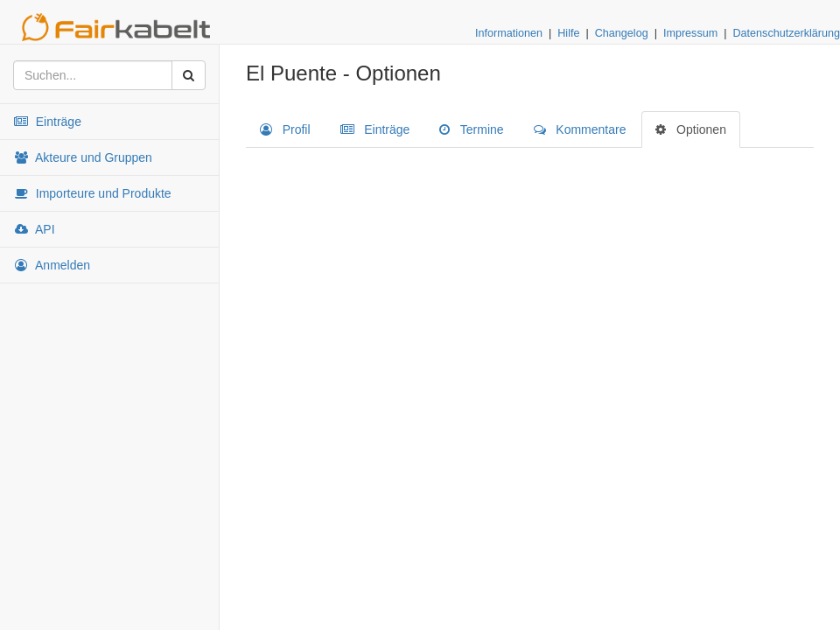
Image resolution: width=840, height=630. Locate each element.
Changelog (622, 33)
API (34, 229)
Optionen (691, 129)
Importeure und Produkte (92, 193)
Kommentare (580, 129)
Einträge (47, 122)
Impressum (690, 33)
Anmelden (52, 265)
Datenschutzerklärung (786, 33)
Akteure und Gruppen (83, 157)
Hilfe (568, 33)
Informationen (509, 33)
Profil (285, 129)
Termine (471, 129)
